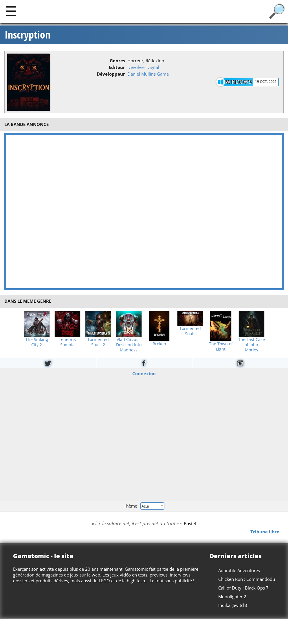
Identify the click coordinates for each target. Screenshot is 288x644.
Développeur (111, 74)
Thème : (144, 506)
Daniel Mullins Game (148, 74)
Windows (239, 82)
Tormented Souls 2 (98, 342)
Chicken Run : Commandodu (247, 579)
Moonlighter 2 (232, 596)
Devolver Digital (143, 67)
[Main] (11, 11)
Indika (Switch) (233, 605)
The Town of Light (221, 346)
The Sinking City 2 (37, 342)
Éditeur (117, 67)
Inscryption (27, 35)
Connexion (144, 373)
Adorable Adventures (239, 570)
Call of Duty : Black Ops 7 (243, 588)
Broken (159, 344)
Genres (117, 61)
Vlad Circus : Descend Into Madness (129, 345)
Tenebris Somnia (67, 342)
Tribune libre (265, 531)
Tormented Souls (190, 331)
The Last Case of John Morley (252, 345)
